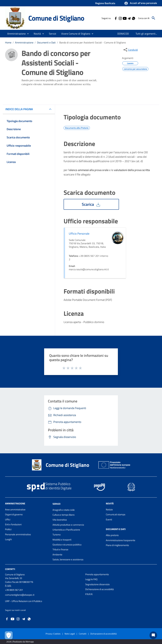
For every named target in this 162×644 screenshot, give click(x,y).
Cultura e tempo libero (64, 515)
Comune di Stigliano (56, 18)
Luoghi (8, 539)
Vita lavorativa (60, 520)
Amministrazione (24, 42)
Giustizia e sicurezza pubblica (67, 545)
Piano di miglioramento (117, 545)
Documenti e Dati (46, 42)
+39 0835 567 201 (14, 590)
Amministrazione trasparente (121, 540)
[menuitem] (123, 34)
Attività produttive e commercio (68, 525)
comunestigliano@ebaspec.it (20, 595)
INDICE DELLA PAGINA (20, 109)
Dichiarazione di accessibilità (100, 589)
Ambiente (57, 555)
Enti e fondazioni (13, 524)
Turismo (57, 535)
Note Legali (70, 634)
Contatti (10, 569)
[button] (141, 3)
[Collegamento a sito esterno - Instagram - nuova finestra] (120, 18)
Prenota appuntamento (97, 574)
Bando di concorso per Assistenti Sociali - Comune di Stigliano (93, 42)
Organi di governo (14, 514)
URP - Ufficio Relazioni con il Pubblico (24, 601)
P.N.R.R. (89, 594)
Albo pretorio (112, 535)
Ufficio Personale (79, 234)
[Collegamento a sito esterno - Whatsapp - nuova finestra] (133, 18)
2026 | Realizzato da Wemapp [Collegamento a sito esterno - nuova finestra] (20, 642)
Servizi (56, 504)
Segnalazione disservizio (97, 584)
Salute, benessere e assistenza (68, 559)
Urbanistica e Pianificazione (66, 530)
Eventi (109, 519)
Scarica (91, 204)
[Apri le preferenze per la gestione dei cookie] (9, 635)
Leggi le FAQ (91, 579)
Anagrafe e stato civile (64, 510)
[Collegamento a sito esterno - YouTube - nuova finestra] (125, 18)
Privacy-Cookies (53, 634)
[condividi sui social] (130, 50)
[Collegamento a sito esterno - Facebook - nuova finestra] (116, 18)
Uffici (8, 519)
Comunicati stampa (116, 514)
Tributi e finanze (60, 549)
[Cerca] (153, 18)
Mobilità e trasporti (62, 540)
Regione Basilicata (105, 3)
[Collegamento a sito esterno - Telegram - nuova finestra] (129, 18)
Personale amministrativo (18, 534)
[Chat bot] (153, 635)
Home (8, 42)
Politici (8, 529)
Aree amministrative (15, 510)
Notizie (109, 510)
